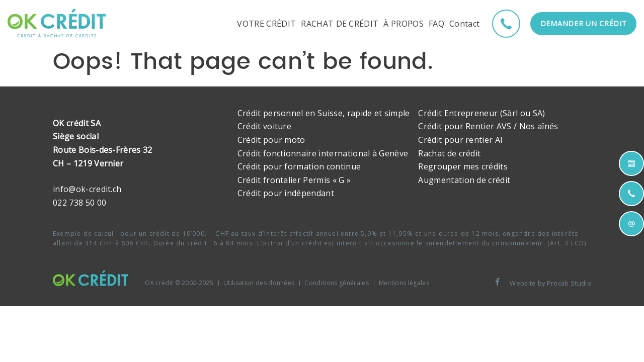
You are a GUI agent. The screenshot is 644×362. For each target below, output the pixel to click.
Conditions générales (336, 283)
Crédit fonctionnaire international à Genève (323, 153)
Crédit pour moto (271, 140)
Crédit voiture (264, 126)
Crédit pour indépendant (286, 193)
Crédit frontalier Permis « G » (294, 180)
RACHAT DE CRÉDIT (340, 24)
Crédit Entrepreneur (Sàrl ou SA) (481, 113)
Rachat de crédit (449, 153)
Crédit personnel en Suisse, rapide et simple (324, 113)
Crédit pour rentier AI (460, 140)
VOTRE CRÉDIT (266, 24)
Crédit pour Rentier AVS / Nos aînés (488, 126)
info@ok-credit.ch (87, 189)
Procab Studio (569, 283)
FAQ (436, 24)
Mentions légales (404, 283)
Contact (464, 24)
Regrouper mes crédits (463, 166)
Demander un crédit (584, 23)
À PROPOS (404, 24)
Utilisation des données (259, 283)
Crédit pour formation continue (299, 166)
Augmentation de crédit (464, 180)
